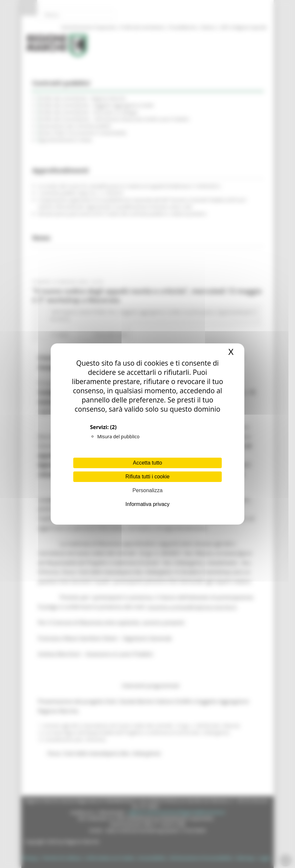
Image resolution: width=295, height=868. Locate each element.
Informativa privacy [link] (147, 504)
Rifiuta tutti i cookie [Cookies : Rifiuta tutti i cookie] (147, 477)
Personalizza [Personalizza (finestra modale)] (147, 490)
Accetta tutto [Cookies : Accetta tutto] (148, 463)
